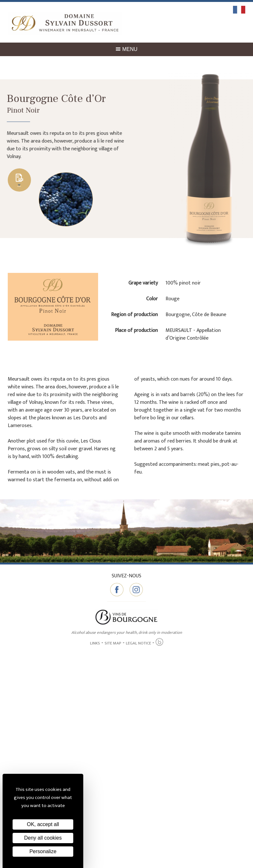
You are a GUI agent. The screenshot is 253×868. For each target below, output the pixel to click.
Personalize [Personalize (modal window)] (43, 851)
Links (95, 643)
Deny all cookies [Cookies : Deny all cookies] (43, 838)
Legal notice (138, 643)
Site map (113, 643)
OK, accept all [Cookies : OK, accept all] (43, 824)
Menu (126, 49)
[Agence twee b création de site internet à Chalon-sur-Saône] (159, 642)
